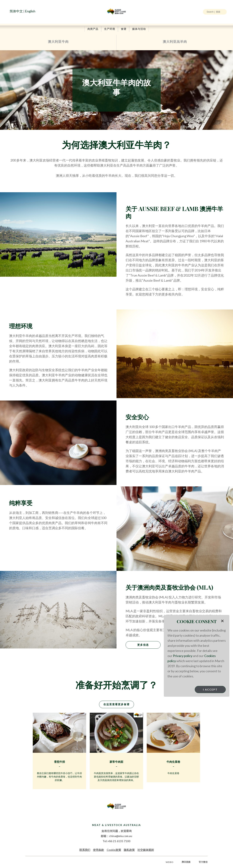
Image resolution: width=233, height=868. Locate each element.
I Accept (210, 690)
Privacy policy (183, 656)
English (30, 11)
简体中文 (16, 11)
